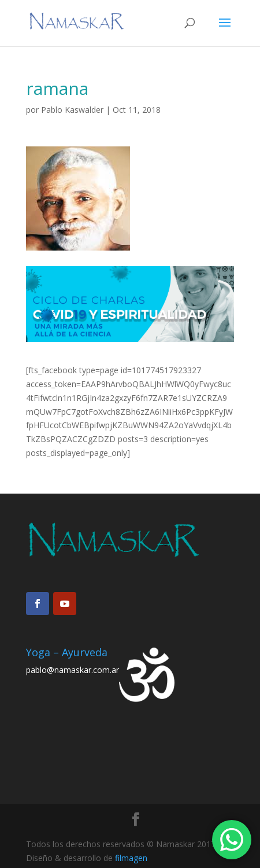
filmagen (131, 858)
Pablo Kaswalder (72, 110)
